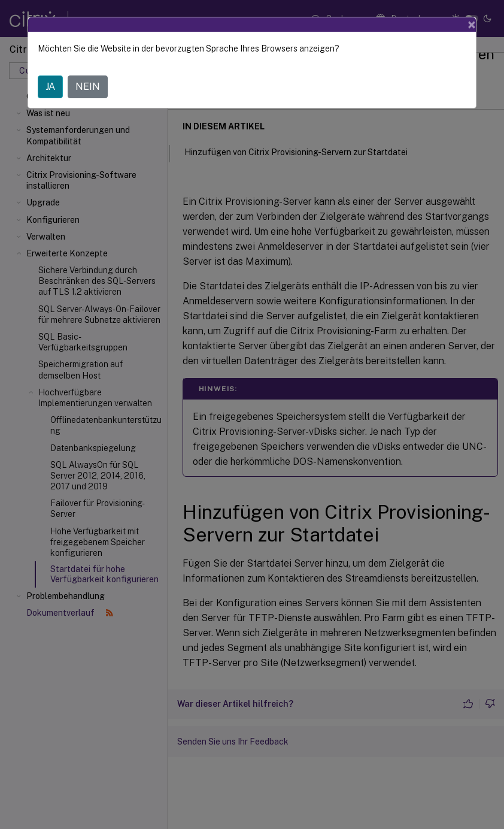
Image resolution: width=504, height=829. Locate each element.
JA (50, 87)
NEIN (88, 87)
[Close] (472, 25)
